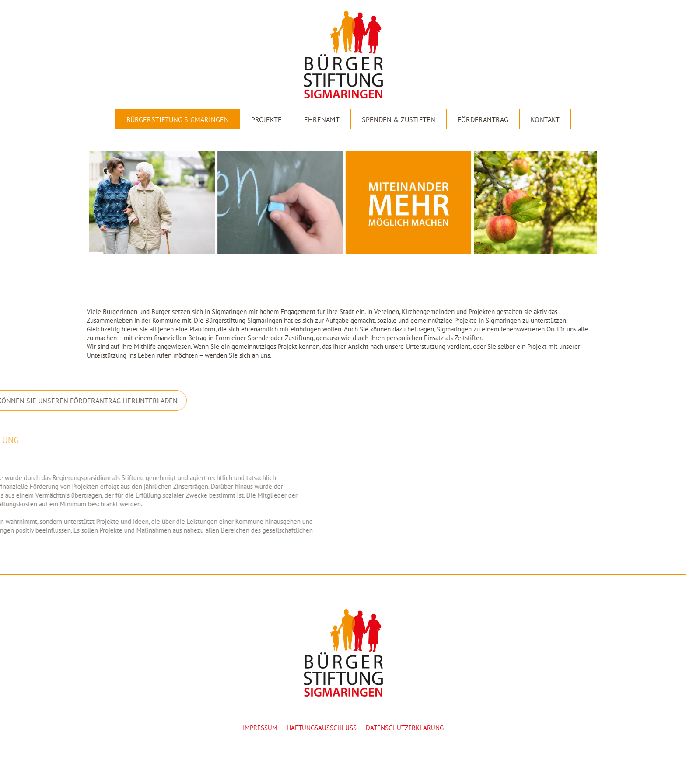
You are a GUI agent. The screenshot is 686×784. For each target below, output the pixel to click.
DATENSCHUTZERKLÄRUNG (405, 728)
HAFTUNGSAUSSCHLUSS (322, 728)
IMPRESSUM (260, 728)
